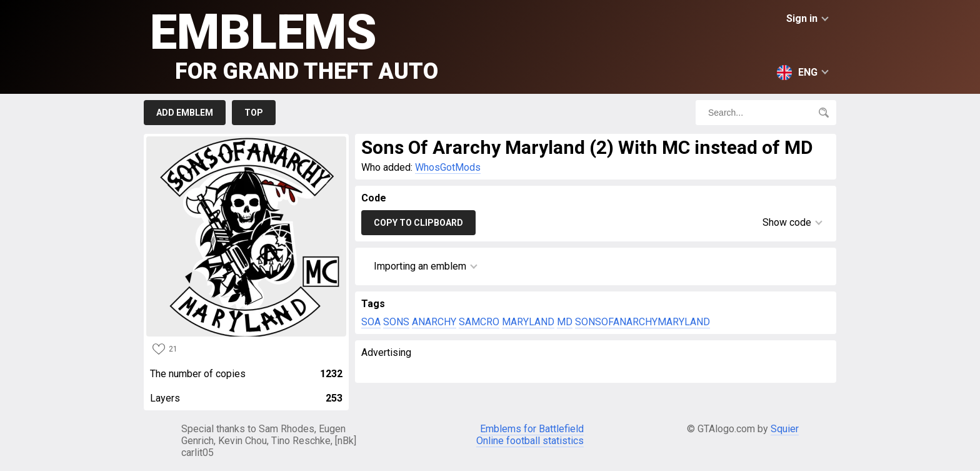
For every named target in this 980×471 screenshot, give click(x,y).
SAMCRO (479, 322)
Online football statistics (530, 441)
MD (565, 322)
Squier (785, 429)
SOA (371, 322)
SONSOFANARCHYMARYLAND (642, 322)
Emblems (294, 44)
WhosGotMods (448, 167)
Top (254, 113)
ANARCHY (434, 322)
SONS (396, 322)
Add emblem (185, 113)
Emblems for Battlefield (532, 429)
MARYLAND (528, 322)
